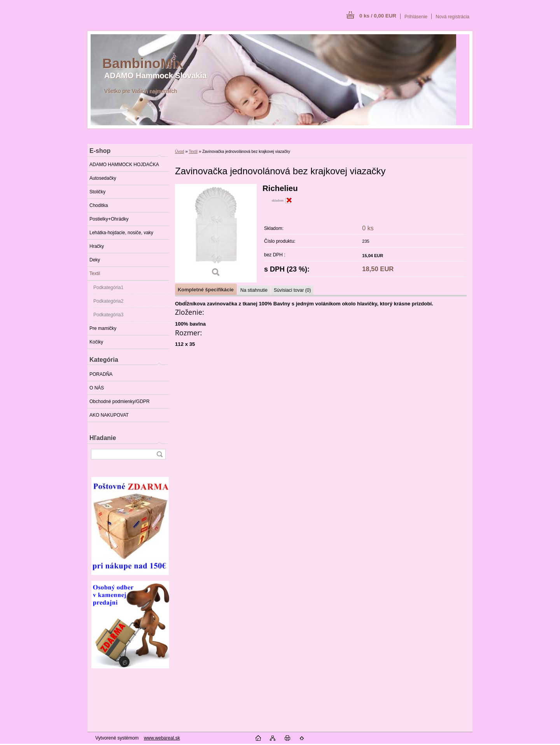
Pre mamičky (103, 328)
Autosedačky (103, 178)
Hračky (97, 246)
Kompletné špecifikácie (206, 290)
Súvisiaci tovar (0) (292, 290)
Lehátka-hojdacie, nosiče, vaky (121, 233)
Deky (95, 260)
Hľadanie (103, 438)
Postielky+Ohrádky (109, 219)
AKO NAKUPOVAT (109, 415)
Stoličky (97, 192)
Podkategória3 (108, 315)
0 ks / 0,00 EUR (378, 16)
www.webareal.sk (162, 738)
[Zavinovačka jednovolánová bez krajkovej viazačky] (216, 233)
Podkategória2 (108, 301)
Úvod (179, 152)
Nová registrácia (452, 17)
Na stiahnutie (254, 290)
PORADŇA (101, 374)
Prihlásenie (416, 17)
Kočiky (96, 342)
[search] (159, 454)
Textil (95, 273)
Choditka (99, 205)
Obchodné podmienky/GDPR (120, 401)
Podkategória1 (108, 287)
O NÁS (97, 388)
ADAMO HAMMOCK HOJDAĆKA (124, 165)
